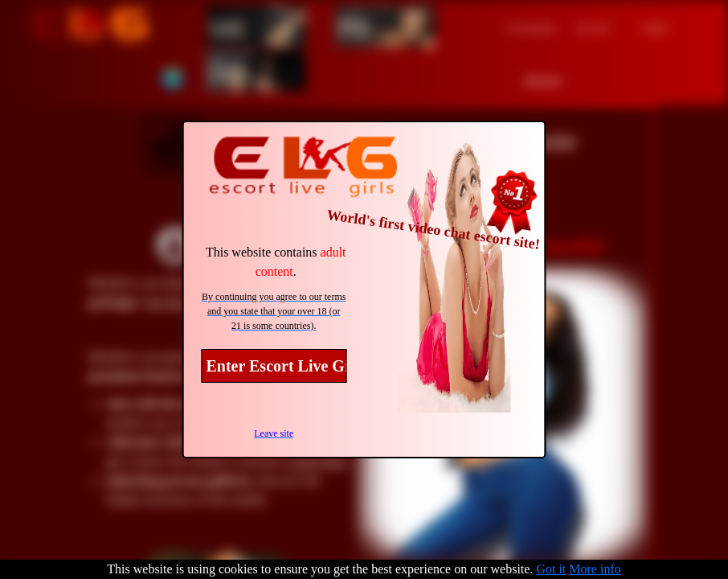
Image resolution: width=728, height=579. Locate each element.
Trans (230, 71)
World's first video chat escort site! (433, 230)
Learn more (317, 461)
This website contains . (276, 262)
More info (595, 569)
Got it (551, 569)
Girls (227, 27)
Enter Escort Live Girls (277, 366)
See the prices (180, 302)
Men (355, 27)
